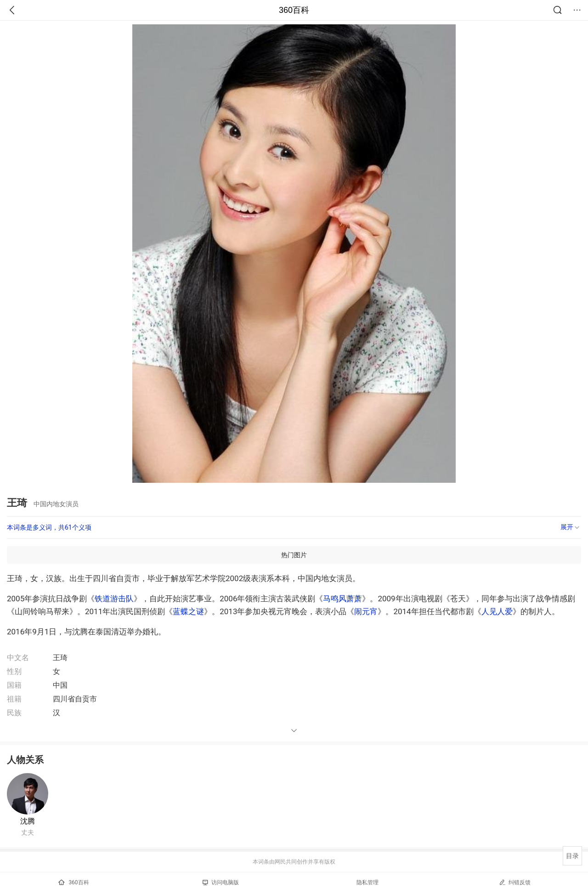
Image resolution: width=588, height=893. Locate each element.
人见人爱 (497, 611)
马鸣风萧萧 (342, 599)
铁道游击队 (114, 599)
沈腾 (28, 821)
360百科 (294, 10)
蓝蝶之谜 (188, 611)
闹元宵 (366, 611)
